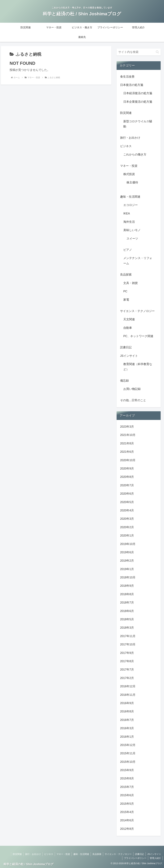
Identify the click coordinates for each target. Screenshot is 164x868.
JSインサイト (154, 854)
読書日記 (139, 854)
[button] (157, 52)
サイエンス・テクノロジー (118, 854)
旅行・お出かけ (33, 854)
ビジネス (49, 854)
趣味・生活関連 (81, 854)
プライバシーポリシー (135, 858)
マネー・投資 (63, 854)
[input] (139, 52)
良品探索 (97, 854)
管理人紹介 (155, 858)
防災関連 (17, 854)
